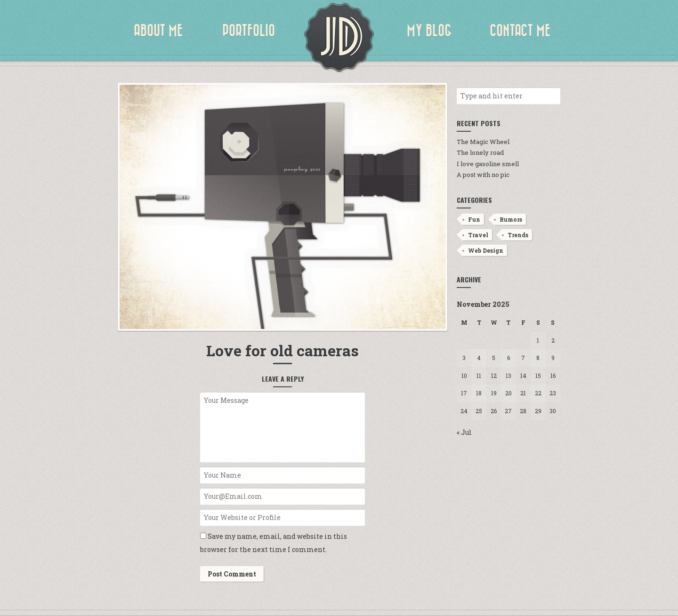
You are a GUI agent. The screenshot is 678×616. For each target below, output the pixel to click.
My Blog (429, 31)
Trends (518, 235)
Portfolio (249, 31)
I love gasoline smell (488, 164)
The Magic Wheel (483, 142)
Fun (474, 219)
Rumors (511, 219)
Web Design (486, 250)
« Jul (464, 432)
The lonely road (480, 152)
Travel (478, 235)
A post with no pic (483, 175)
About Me (158, 31)
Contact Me (520, 31)
